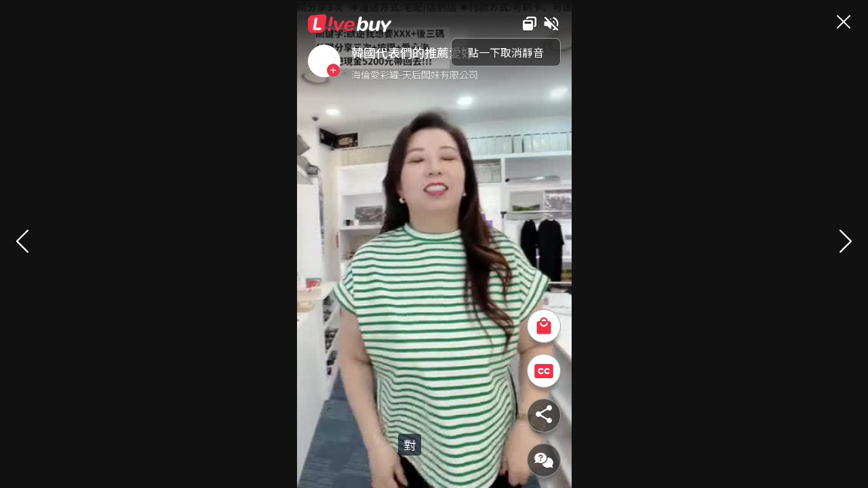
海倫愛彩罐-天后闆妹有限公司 (415, 75)
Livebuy (350, 24)
